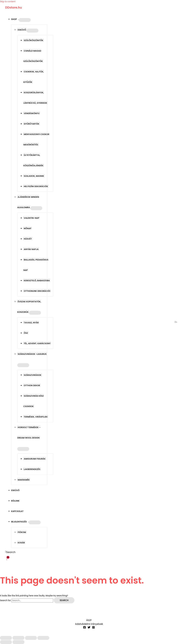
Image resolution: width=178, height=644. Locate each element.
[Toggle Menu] (25, 20)
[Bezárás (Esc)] (43, 638)
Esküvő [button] (22, 30)
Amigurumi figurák (35, 459)
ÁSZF (89, 620)
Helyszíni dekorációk (36, 186)
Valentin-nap (31, 218)
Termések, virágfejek (36, 417)
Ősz (26, 333)
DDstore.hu (14, 7)
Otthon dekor (32, 385)
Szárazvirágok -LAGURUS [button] (32, 354)
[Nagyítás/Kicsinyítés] (6, 638)
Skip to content (8, 1)
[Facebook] (85, 628)
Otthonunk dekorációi (37, 291)
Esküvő (15, 490)
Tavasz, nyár (31, 323)
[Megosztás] (31, 638)
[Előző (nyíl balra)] (6, 642)
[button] (10, 552)
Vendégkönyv (32, 113)
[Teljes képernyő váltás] (18, 638)
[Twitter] (89, 628)
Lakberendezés (32, 469)
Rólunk (15, 501)
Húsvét (28, 239)
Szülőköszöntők (33, 40)
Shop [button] (14, 19)
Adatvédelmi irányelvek (89, 624)
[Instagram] (93, 628)
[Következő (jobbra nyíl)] (18, 642)
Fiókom (22, 532)
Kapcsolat (17, 511)
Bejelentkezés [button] (19, 522)
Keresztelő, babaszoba (37, 281)
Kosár (21, 543)
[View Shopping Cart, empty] (7, 559)
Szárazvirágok (33, 375)
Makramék (24, 480)
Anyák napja (31, 249)
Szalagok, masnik (34, 176)
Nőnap (28, 228)
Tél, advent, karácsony (37, 343)
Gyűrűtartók (32, 124)
